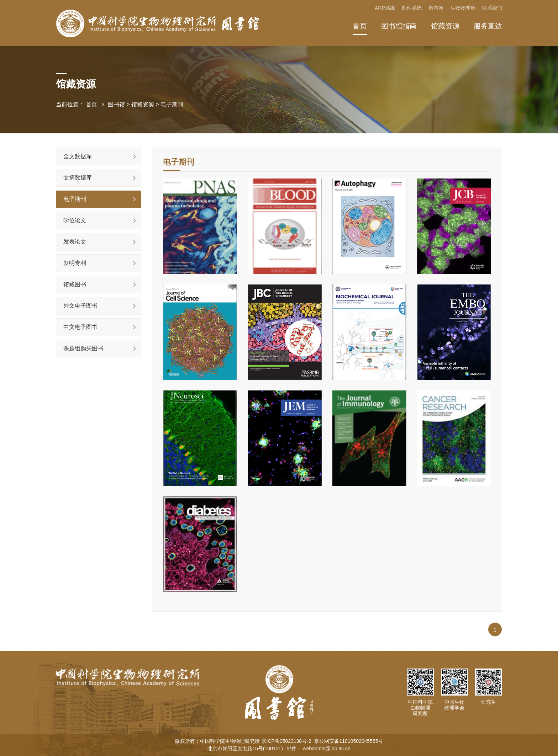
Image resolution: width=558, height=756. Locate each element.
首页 (360, 26)
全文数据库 (78, 156)
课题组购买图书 (83, 348)
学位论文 (75, 220)
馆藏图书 (75, 284)
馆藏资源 (445, 26)
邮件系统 (411, 8)
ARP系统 (384, 8)
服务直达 (488, 26)
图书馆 (116, 105)
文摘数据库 (78, 178)
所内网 (436, 8)
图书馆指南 (399, 26)
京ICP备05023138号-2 (287, 741)
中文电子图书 (80, 327)
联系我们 (492, 8)
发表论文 (75, 242)
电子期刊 (172, 105)
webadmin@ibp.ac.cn (327, 749)
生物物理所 (463, 8)
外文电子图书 (80, 306)
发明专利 (75, 263)
